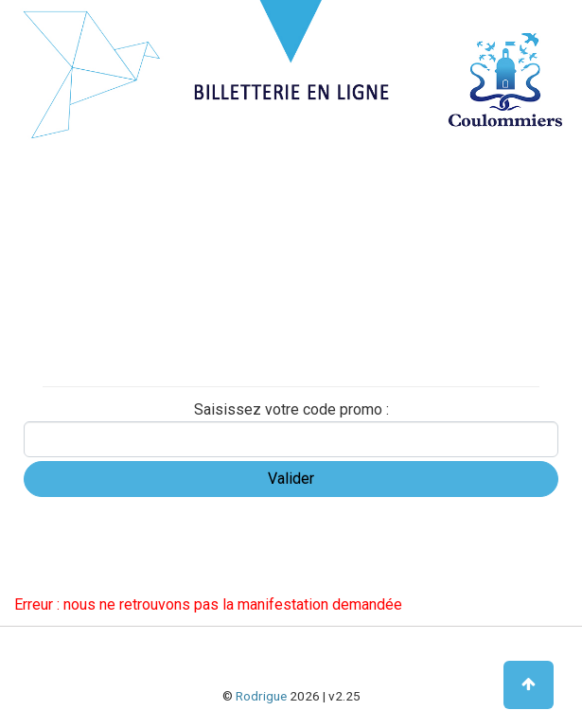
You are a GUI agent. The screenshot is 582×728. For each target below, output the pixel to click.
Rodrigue (261, 696)
